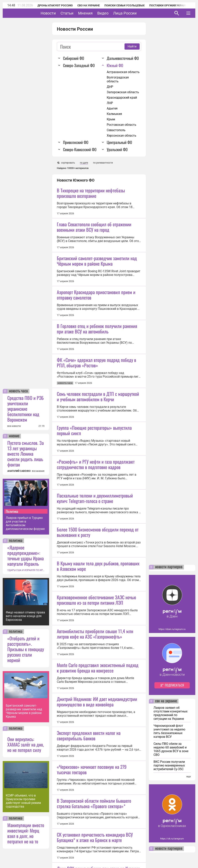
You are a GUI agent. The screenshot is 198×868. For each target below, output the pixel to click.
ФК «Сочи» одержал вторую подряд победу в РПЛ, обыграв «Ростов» (96, 397)
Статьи (79, 13)
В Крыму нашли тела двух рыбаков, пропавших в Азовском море (98, 668)
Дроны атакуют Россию (55, 5)
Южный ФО (115, 65)
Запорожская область (123, 92)
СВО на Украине (89, 5)
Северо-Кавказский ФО (80, 149)
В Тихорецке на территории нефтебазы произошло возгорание (91, 193)
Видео (115, 13)
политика (16, 541)
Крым (111, 119)
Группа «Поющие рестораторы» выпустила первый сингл (94, 499)
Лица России (137, 13)
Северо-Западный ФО (79, 65)
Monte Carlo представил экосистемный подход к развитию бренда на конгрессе (98, 804)
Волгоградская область (118, 79)
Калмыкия (114, 114)
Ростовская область (122, 125)
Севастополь (116, 130)
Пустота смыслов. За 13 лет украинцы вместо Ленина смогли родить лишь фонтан (26, 454)
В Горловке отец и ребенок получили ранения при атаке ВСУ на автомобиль (97, 363)
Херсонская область (122, 136)
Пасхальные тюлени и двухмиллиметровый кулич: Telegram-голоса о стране (95, 600)
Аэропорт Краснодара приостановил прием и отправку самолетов (96, 329)
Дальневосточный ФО (123, 58)
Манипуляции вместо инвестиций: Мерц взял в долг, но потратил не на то (26, 833)
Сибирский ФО (74, 58)
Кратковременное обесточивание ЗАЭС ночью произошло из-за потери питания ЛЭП (96, 736)
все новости (14, 426)
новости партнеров (169, 567)
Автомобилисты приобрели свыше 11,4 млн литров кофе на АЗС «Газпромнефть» (95, 770)
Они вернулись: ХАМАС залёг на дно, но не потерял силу (26, 744)
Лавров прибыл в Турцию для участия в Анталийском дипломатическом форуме (25, 523)
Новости (60, 13)
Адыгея (112, 108)
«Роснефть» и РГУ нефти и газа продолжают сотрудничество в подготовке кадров (96, 532)
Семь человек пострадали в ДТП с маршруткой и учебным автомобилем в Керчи (98, 465)
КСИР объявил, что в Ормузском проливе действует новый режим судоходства (23, 801)
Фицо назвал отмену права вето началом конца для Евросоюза (25, 616)
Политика (12, 511)
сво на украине (166, 701)
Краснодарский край (122, 98)
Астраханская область (123, 72)
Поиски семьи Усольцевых (125, 5)
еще (189, 777)
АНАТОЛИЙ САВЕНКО (19, 471)
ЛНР (110, 103)
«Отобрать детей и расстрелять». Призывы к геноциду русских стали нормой (26, 649)
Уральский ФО (117, 149)
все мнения (38, 471)
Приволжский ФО (76, 142)
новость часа (18, 391)
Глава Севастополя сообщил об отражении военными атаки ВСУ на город (94, 227)
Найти (132, 46)
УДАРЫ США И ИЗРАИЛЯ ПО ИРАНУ (26, 570)
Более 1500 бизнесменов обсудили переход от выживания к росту (98, 634)
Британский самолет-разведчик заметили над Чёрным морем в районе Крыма (24, 711)
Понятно (180, 855)
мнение (14, 436)
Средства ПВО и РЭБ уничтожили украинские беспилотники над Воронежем (26, 409)
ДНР (110, 87)
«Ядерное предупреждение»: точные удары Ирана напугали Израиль (26, 555)
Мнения (97, 13)
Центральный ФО (119, 142)
